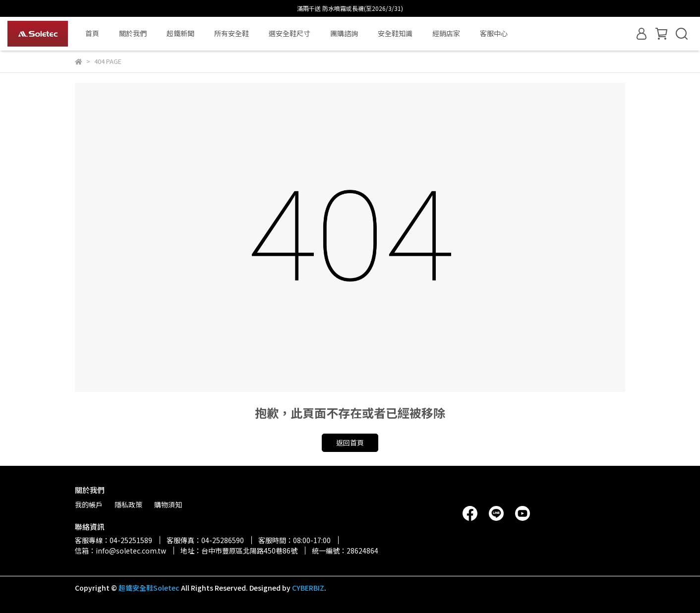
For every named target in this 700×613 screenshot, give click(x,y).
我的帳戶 (89, 504)
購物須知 (168, 504)
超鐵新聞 (180, 33)
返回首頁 (350, 443)
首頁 (92, 33)
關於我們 (133, 33)
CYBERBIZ (308, 588)
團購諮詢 (344, 33)
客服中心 (494, 33)
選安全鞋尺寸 (290, 33)
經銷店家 (446, 33)
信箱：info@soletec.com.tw (120, 551)
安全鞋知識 (395, 33)
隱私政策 (128, 504)
